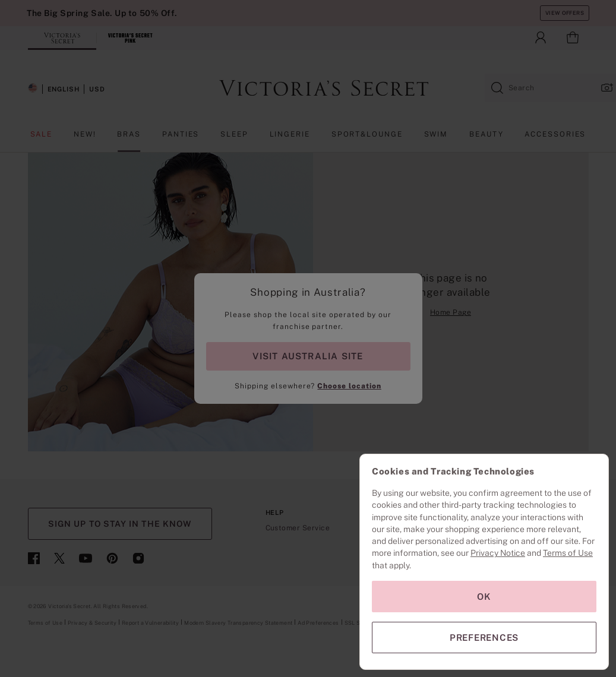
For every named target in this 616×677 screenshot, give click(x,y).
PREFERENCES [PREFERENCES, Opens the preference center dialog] (484, 638)
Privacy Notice (498, 553)
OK (484, 597)
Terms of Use (568, 553)
